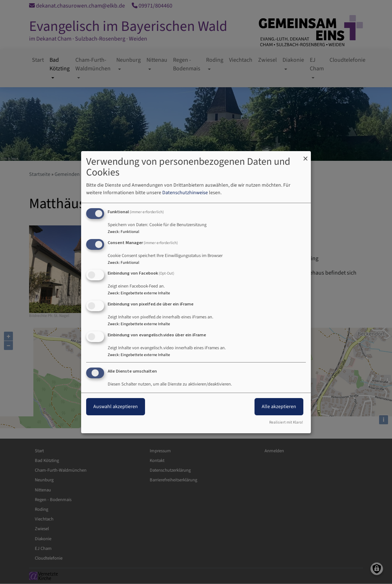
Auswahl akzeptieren (116, 407)
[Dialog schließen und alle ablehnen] (305, 155)
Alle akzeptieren (279, 407)
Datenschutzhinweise (185, 193)
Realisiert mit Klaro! (286, 422)
